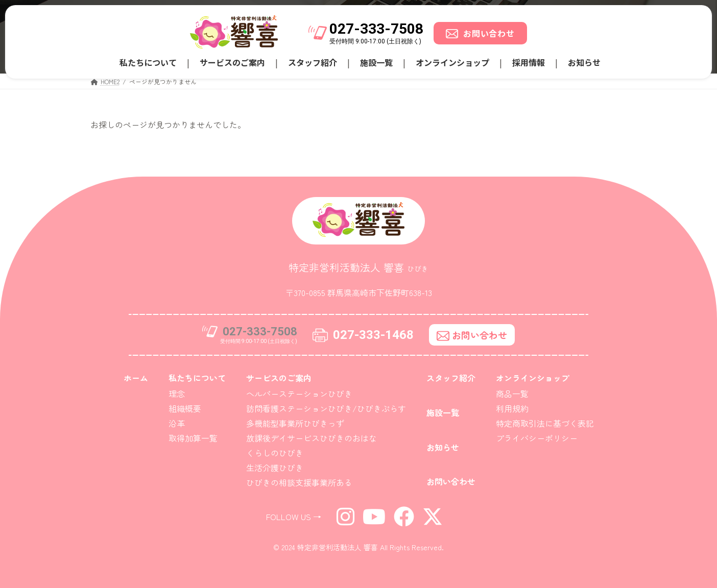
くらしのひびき (275, 453)
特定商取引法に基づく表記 (545, 423)
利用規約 (512, 408)
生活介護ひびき (275, 468)
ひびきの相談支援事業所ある (299, 482)
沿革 (177, 423)
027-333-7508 (376, 29)
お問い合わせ (480, 33)
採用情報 (529, 62)
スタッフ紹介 (313, 62)
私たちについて (148, 62)
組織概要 (185, 408)
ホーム (136, 378)
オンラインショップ (452, 62)
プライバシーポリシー (537, 438)
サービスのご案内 (232, 62)
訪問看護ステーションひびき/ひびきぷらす (326, 408)
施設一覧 (376, 62)
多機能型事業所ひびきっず (295, 423)
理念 (177, 394)
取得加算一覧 (193, 438)
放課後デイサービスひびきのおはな (312, 438)
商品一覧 (512, 394)
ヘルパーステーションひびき (299, 394)
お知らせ (584, 62)
